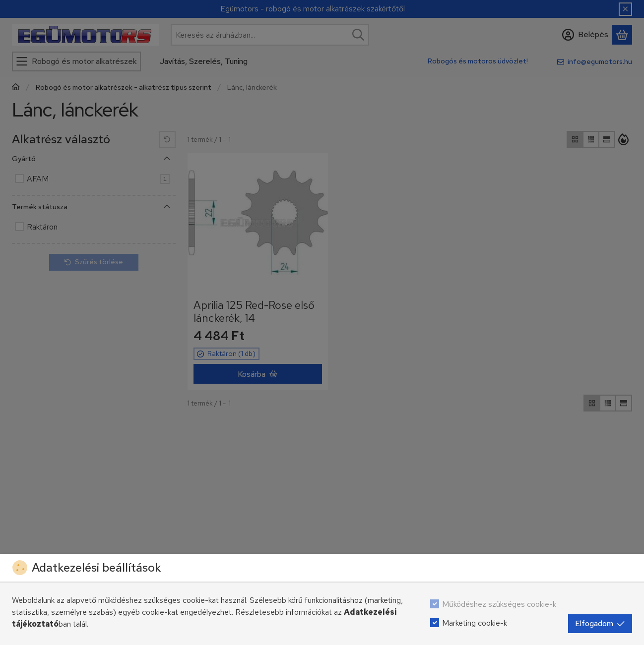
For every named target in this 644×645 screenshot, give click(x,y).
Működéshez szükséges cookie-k (499, 604)
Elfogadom (600, 623)
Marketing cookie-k (475, 623)
